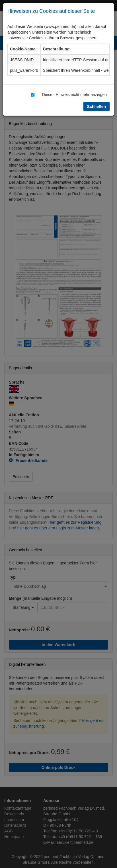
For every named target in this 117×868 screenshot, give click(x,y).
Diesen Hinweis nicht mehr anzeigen (74, 94)
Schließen (97, 106)
